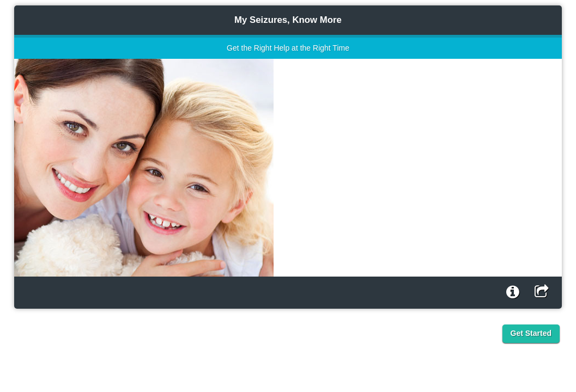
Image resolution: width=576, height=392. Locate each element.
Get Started (531, 333)
